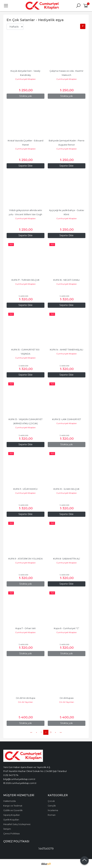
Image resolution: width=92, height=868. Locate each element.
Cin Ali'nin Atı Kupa (26, 698)
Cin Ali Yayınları (25, 702)
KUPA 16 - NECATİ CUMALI (66, 280)
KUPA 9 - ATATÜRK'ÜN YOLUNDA (26, 559)
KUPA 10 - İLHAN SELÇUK (66, 489)
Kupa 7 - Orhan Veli (26, 628)
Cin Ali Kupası (67, 698)
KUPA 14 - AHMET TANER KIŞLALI (66, 350)
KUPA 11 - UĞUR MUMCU (25, 489)
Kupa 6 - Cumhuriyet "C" (66, 628)
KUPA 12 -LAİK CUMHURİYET (67, 419)
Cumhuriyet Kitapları (25, 79)
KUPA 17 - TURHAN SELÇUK (26, 280)
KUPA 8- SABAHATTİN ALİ (67, 559)
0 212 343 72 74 (11, 775)
